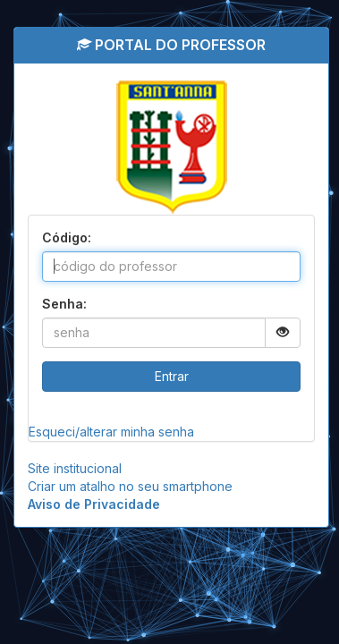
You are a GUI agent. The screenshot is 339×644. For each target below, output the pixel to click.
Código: (67, 237)
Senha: (64, 304)
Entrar (172, 376)
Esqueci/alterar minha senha (111, 432)
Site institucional (75, 468)
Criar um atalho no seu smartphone (130, 486)
